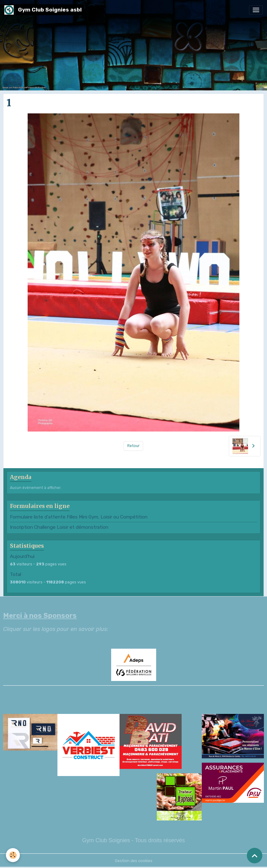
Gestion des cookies (134, 861)
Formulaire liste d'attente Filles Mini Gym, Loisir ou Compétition (79, 517)
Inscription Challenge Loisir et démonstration (59, 527)
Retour (133, 446)
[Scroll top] (255, 856)
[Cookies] (13, 855)
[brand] (44, 10)
